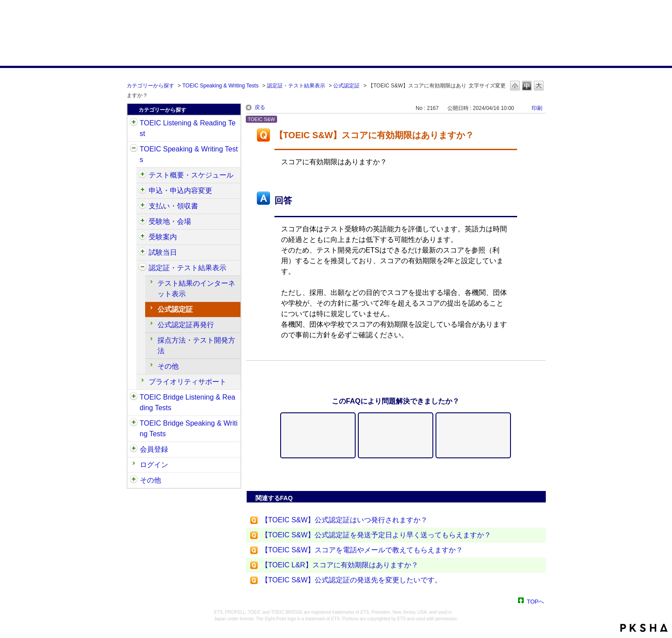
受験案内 (163, 237)
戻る (260, 107)
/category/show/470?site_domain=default (143, 175)
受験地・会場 (170, 221)
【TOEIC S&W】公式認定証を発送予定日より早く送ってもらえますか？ (376, 535)
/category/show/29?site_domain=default (134, 449)
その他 (168, 366)
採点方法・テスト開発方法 (196, 345)
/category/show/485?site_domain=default (143, 206)
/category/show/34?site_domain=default (134, 423)
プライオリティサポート (188, 382)
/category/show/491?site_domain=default (143, 237)
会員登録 (154, 449)
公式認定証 (346, 86)
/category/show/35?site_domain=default (134, 480)
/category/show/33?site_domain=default (134, 397)
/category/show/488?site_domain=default (143, 222)
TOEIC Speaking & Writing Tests (220, 86)
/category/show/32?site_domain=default (134, 149)
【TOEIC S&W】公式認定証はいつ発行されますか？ (345, 520)
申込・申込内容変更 (180, 191)
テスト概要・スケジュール (191, 175)
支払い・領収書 (173, 206)
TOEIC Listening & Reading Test (188, 128)
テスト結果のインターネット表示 (196, 289)
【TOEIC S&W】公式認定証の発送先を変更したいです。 (352, 580)
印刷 (537, 108)
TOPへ (536, 601)
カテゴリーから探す (150, 86)
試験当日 (163, 252)
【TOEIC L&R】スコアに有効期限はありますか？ (340, 565)
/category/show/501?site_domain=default (143, 268)
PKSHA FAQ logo (644, 628)
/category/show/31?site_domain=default (134, 123)
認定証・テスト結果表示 (296, 86)
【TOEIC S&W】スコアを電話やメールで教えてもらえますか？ (362, 550)
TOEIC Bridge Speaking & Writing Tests (189, 428)
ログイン (154, 465)
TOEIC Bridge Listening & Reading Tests (188, 402)
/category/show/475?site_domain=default (143, 191)
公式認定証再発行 (186, 325)
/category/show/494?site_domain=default (143, 253)
